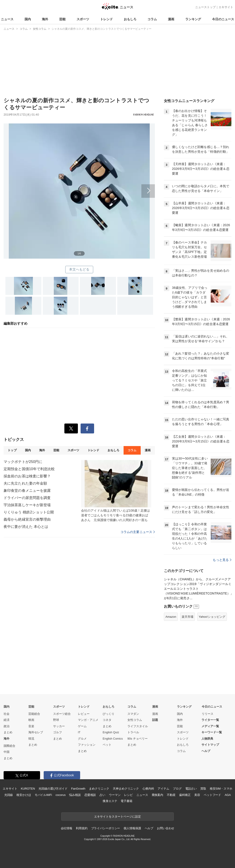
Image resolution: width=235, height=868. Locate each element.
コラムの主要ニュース (138, 532)
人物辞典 (207, 739)
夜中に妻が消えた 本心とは (26, 527)
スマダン (133, 714)
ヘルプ (206, 751)
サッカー (59, 726)
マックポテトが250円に (23, 462)
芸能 (62, 19)
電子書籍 (126, 801)
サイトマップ (210, 745)
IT (79, 732)
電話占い (191, 789)
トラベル (133, 732)
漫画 (171, 19)
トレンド (106, 19)
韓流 (31, 739)
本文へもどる (79, 269)
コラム (152, 19)
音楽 (31, 726)
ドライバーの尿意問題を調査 (27, 498)
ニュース (7, 19)
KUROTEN (28, 789)
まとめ (8, 732)
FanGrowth (78, 789)
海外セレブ (36, 732)
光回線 (9, 795)
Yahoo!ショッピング (212, 617)
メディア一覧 (210, 726)
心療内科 (148, 789)
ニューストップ (205, 7)
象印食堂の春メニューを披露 (27, 491)
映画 (31, 720)
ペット (107, 745)
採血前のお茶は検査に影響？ (27, 476)
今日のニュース (223, 19)
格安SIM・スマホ (221, 789)
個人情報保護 (132, 828)
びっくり (108, 714)
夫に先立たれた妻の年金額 (25, 483)
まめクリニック (99, 789)
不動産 (171, 795)
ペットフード (212, 795)
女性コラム (135, 720)
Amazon (171, 617)
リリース (208, 714)
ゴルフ (58, 732)
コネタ (107, 720)
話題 (155, 720)
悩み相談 (75, 795)
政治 (7, 726)
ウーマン (115, 795)
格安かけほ (24, 795)
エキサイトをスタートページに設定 (117, 817)
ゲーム (82, 726)
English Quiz (111, 732)
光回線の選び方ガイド (53, 789)
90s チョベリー (138, 739)
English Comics (113, 739)
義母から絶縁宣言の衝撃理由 (27, 519)
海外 (45, 19)
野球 (56, 720)
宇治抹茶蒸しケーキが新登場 (27, 505)
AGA (228, 795)
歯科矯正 (185, 795)
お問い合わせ (166, 828)
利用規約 (82, 828)
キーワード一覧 (212, 732)
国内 (28, 19)
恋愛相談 (90, 795)
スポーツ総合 (62, 714)
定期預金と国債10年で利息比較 (29, 469)
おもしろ (130, 19)
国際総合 (9, 746)
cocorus (61, 795)
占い (102, 795)
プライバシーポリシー (106, 828)
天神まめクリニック (126, 789)
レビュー (84, 714)
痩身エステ (110, 801)
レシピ (128, 795)
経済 (7, 720)
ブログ (177, 789)
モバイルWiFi (43, 795)
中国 (7, 752)
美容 (197, 795)
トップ (12, 450)
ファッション (87, 745)
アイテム (163, 789)
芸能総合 (34, 714)
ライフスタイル (138, 726)
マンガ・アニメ (88, 720)
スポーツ (83, 19)
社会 (7, 714)
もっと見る (222, 560)
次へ (79, 186)
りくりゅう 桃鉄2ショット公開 (29, 512)
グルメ (82, 739)
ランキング (193, 19)
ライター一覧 (210, 720)
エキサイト (226, 7)
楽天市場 (188, 617)
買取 (203, 789)
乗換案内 (157, 795)
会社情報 (67, 828)
